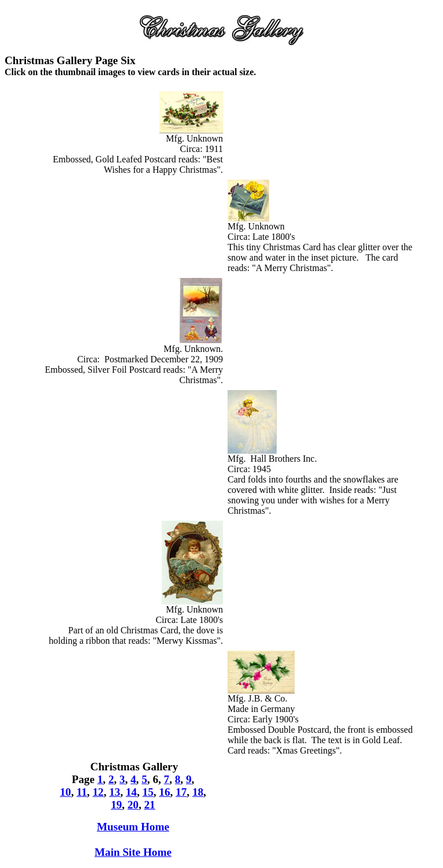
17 (181, 792)
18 (198, 792)
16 (164, 792)
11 (81, 792)
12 (98, 792)
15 (148, 792)
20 (133, 805)
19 (116, 805)
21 (149, 805)
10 (66, 792)
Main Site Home (133, 852)
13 (115, 792)
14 (131, 792)
